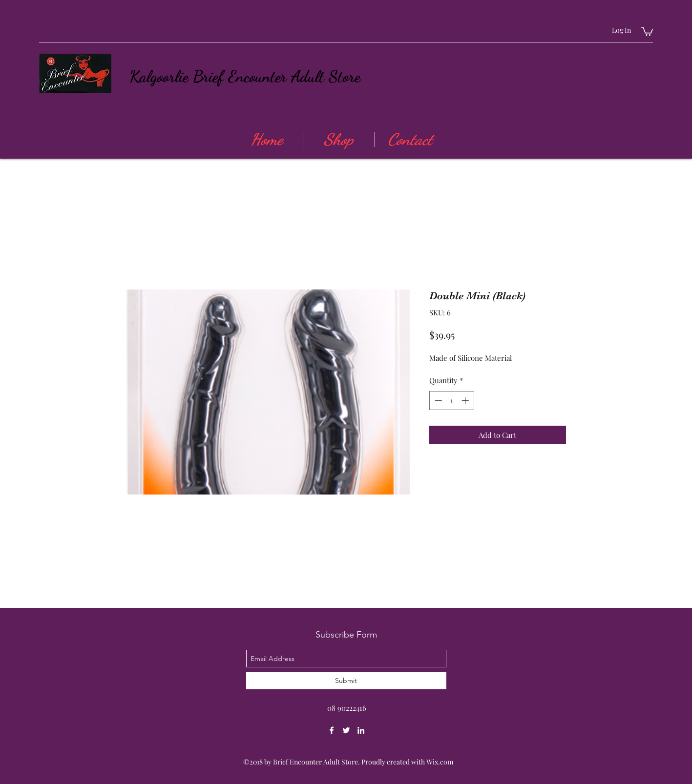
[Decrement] (437, 401)
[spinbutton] (451, 401)
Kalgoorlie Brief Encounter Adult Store (245, 76)
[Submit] (346, 681)
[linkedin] (361, 730)
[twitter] (346, 730)
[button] (647, 31)
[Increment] (466, 401)
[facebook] (332, 730)
